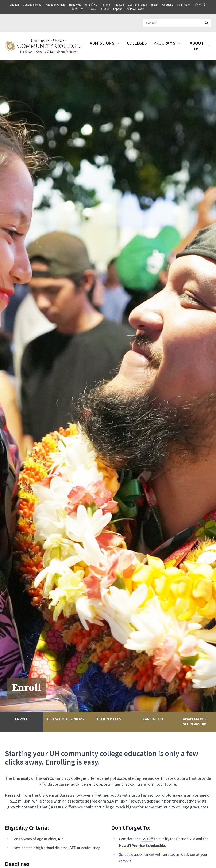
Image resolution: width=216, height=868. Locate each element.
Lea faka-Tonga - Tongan (143, 5)
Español (118, 9)
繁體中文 (78, 9)
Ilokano (106, 5)
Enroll (22, 719)
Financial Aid (151, 719)
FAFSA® (147, 839)
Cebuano (168, 5)
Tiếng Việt (75, 5)
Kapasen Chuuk (55, 5)
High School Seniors (65, 719)
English (14, 5)
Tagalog (119, 5)
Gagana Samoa (32, 5)
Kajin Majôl (184, 5)
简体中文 (200, 5)
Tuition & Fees (108, 719)
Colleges (137, 43)
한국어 (105, 9)
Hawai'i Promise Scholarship (194, 722)
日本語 (92, 9)
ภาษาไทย (91, 5)
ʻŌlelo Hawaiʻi (136, 9)
